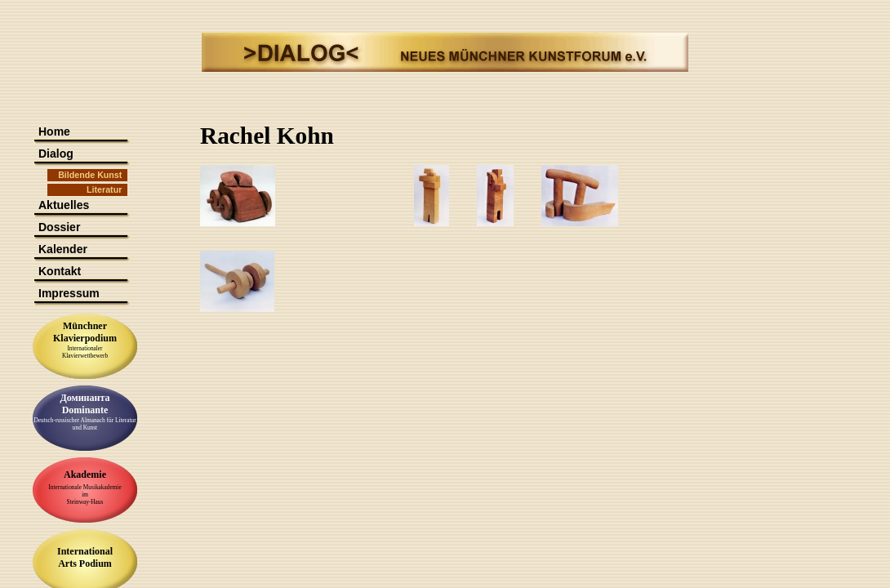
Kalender (63, 249)
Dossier (59, 227)
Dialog (56, 154)
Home (54, 131)
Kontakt (60, 271)
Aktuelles (64, 205)
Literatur (104, 189)
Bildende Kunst (90, 175)
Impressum (69, 293)
